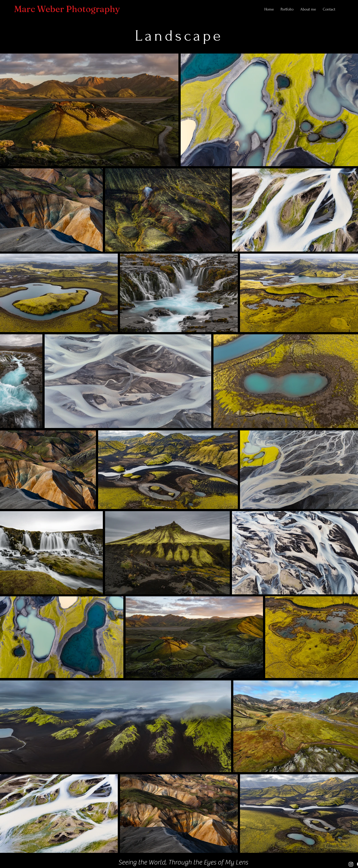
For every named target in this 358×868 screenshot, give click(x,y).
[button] (287, 9)
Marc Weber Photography (67, 9)
